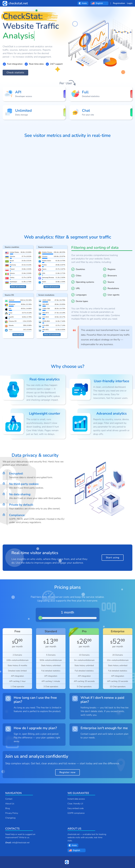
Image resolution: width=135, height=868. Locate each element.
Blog (8, 808)
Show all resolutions (52, 335)
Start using (113, 558)
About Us (10, 804)
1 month (67, 613)
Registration (119, 3)
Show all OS (18, 335)
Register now (67, 772)
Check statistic (15, 73)
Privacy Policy (12, 813)
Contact (9, 799)
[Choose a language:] (101, 3)
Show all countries (18, 287)
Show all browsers (52, 287)
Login (130, 3)
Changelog (10, 818)
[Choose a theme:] (85, 3)
